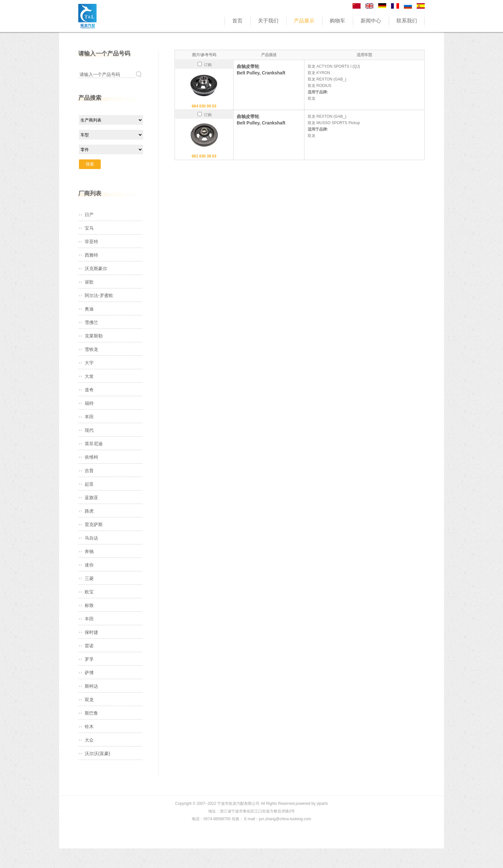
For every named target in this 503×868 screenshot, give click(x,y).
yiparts (322, 804)
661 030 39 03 (204, 156)
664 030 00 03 (204, 106)
